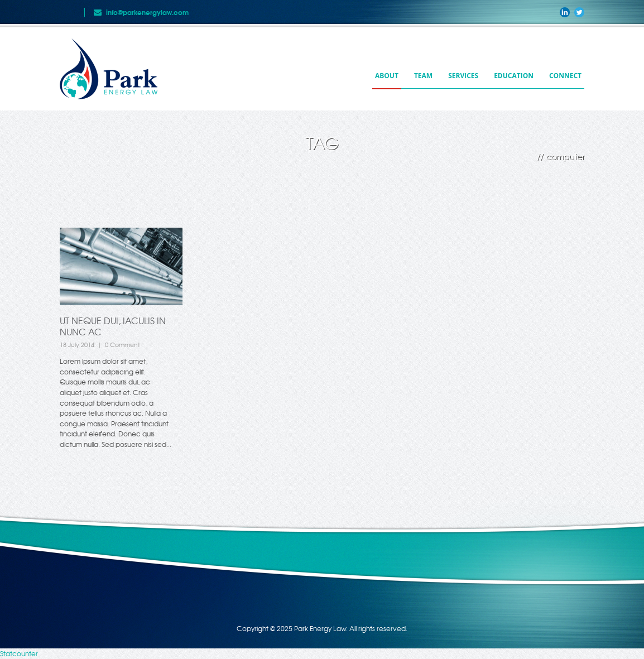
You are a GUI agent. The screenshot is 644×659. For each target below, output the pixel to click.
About (387, 76)
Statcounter (19, 653)
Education (514, 76)
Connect (565, 76)
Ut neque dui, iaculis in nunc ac (113, 326)
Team (423, 76)
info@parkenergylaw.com (147, 12)
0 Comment (122, 344)
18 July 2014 (77, 344)
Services (463, 76)
